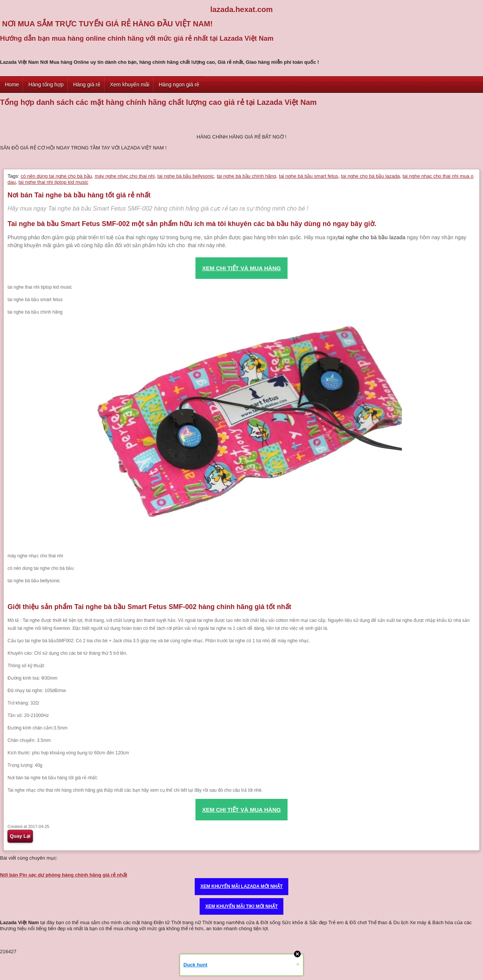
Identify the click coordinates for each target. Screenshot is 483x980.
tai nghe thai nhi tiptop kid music (53, 182)
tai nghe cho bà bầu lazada (371, 176)
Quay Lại (20, 836)
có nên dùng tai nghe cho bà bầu (56, 176)
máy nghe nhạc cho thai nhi (125, 176)
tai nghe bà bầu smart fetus (308, 176)
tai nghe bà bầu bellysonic (186, 176)
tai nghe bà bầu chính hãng (246, 176)
